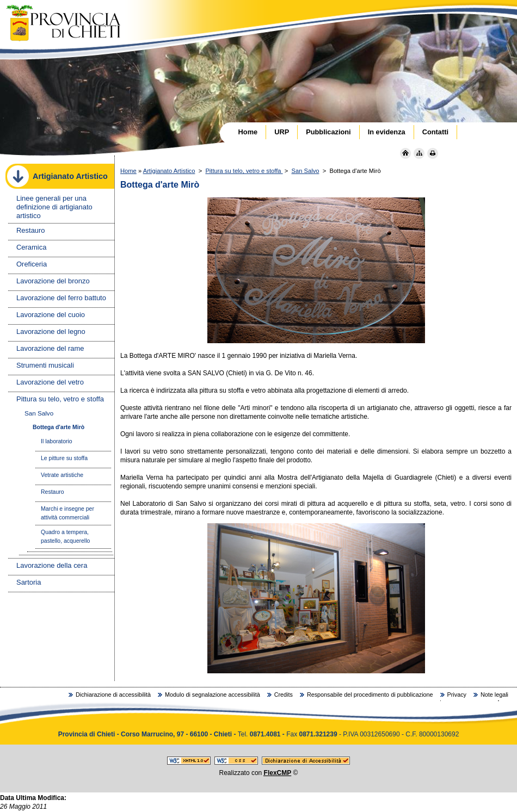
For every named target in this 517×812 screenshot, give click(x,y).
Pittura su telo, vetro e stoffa (244, 171)
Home (128, 171)
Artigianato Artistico (169, 171)
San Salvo (305, 171)
